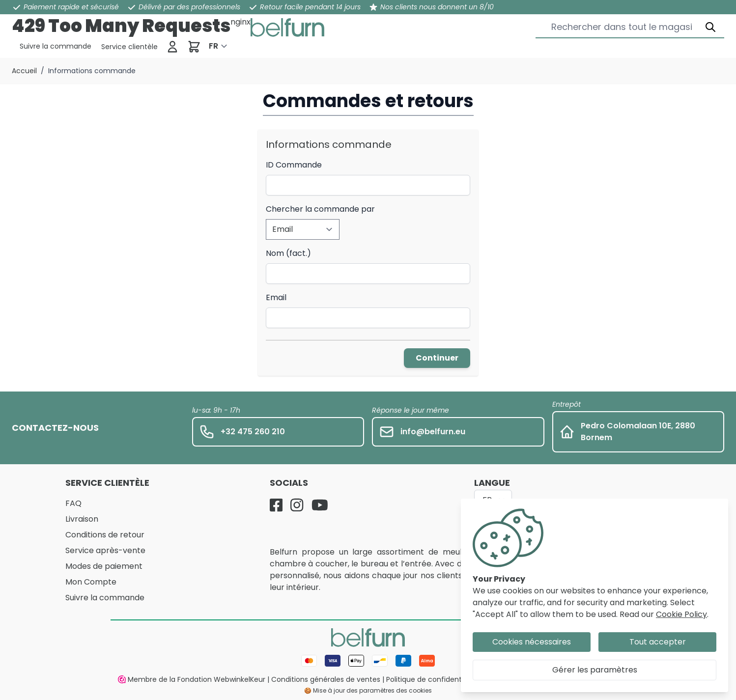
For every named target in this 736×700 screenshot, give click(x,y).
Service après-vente (105, 550)
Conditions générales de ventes (326, 679)
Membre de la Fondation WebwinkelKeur (192, 679)
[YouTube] (320, 505)
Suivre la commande (105, 598)
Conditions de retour (105, 535)
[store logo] (287, 28)
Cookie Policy (681, 614)
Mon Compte (91, 582)
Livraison (82, 519)
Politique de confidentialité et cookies (451, 679)
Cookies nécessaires (532, 642)
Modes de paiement (104, 566)
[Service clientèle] (56, 46)
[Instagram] (297, 505)
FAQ (73, 503)
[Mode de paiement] (368, 661)
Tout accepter (658, 642)
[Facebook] (276, 505)
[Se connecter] (172, 47)
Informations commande (92, 71)
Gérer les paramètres (595, 670)
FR (213, 46)
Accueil (24, 71)
